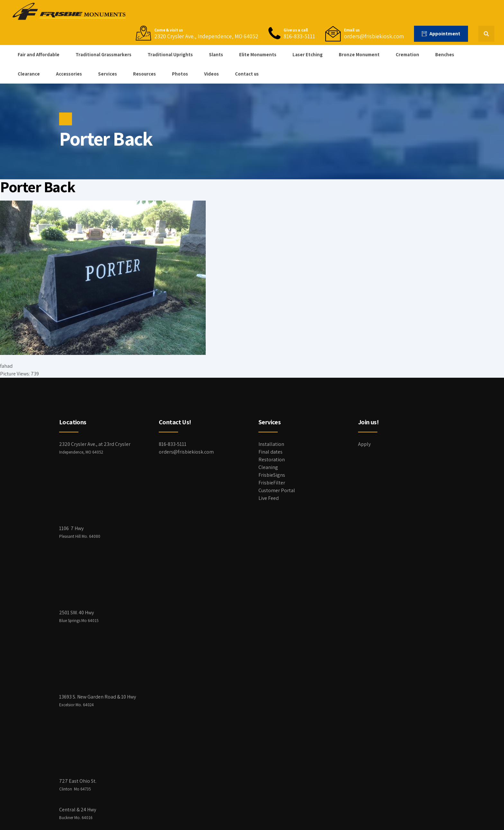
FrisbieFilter (272, 483)
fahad (6, 366)
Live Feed (269, 498)
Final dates (270, 452)
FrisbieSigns (272, 475)
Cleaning (268, 467)
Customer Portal (277, 490)
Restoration (272, 460)
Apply (364, 444)
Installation (271, 444)
